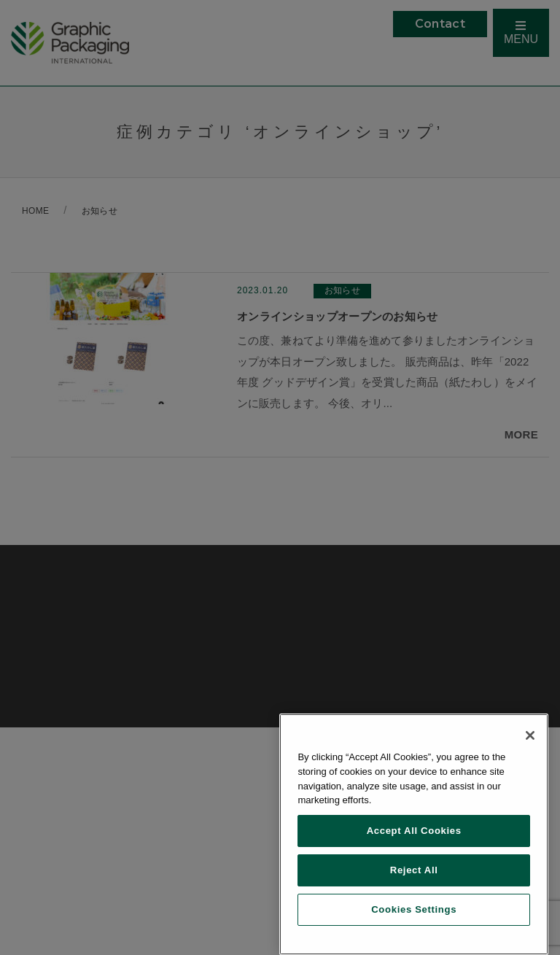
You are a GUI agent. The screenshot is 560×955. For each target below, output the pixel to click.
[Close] (530, 735)
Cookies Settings (414, 909)
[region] (414, 834)
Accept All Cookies (414, 831)
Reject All (414, 870)
